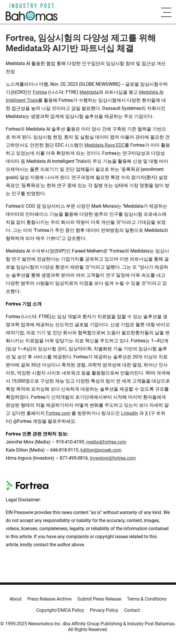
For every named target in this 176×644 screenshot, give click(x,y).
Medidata (89, 92)
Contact (132, 610)
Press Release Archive (49, 599)
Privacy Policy (104, 610)
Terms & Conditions (147, 599)
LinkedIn (129, 413)
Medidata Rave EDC (105, 145)
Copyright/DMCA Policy (60, 610)
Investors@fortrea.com (113, 458)
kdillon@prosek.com (101, 450)
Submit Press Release (99, 599)
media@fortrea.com (106, 442)
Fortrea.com (58, 413)
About (16, 599)
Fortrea (40, 92)
